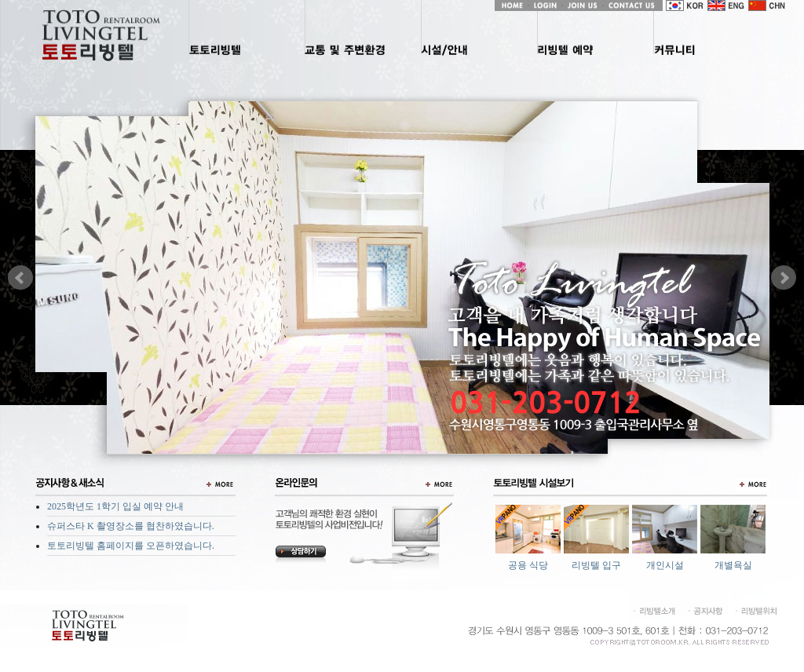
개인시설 (665, 565)
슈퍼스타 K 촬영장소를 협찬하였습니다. (131, 526)
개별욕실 (733, 565)
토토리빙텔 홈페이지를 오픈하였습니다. (131, 546)
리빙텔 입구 (596, 565)
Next (784, 278)
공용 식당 (528, 565)
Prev (20, 278)
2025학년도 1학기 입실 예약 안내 (115, 506)
